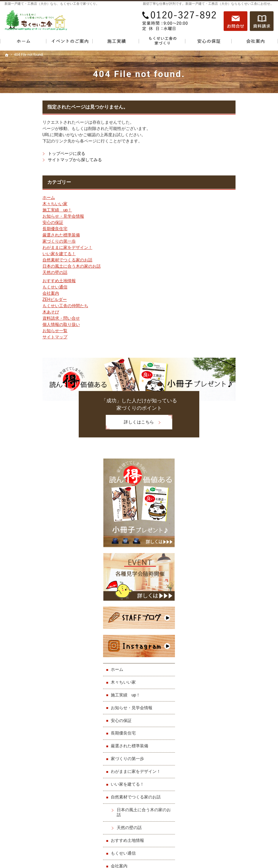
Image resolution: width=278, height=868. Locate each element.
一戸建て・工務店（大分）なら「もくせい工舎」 (217, 849)
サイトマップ (17, 337)
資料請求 (262, 21)
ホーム (11, 197)
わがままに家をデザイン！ (29, 247)
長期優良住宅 (17, 229)
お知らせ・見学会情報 (25, 216)
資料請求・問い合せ (23, 318)
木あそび (13, 312)
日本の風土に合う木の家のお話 (34, 266)
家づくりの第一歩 (21, 241)
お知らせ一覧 (17, 331)
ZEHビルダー (17, 299)
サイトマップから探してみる (37, 160)
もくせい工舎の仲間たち (27, 306)
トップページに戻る (29, 153)
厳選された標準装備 (23, 235)
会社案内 (13, 293)
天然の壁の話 (17, 272)
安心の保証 (15, 222)
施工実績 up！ (19, 210)
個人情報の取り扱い (23, 324)
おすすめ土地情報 (21, 281)
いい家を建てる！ (21, 254)
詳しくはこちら (92, 422)
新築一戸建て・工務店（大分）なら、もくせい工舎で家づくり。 (52, 4)
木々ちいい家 (17, 204)
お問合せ (236, 21)
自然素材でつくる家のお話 (29, 260)
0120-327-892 (180, 21)
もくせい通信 (17, 287)
